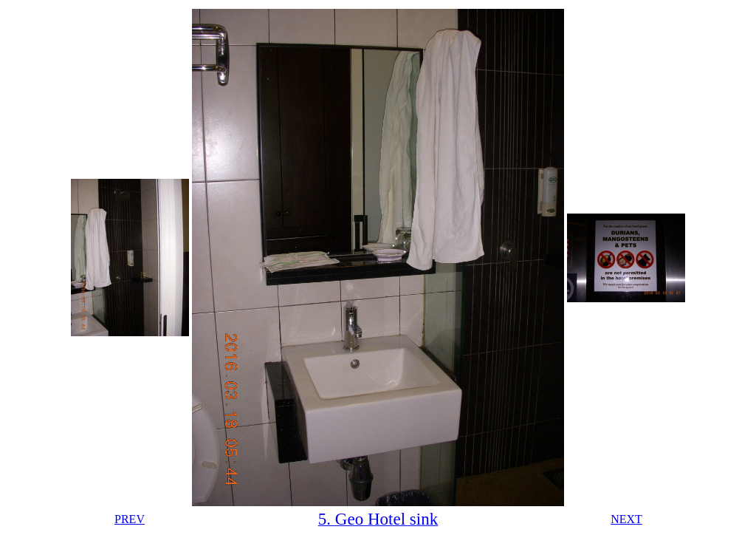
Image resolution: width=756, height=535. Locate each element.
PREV (130, 519)
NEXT (626, 519)
